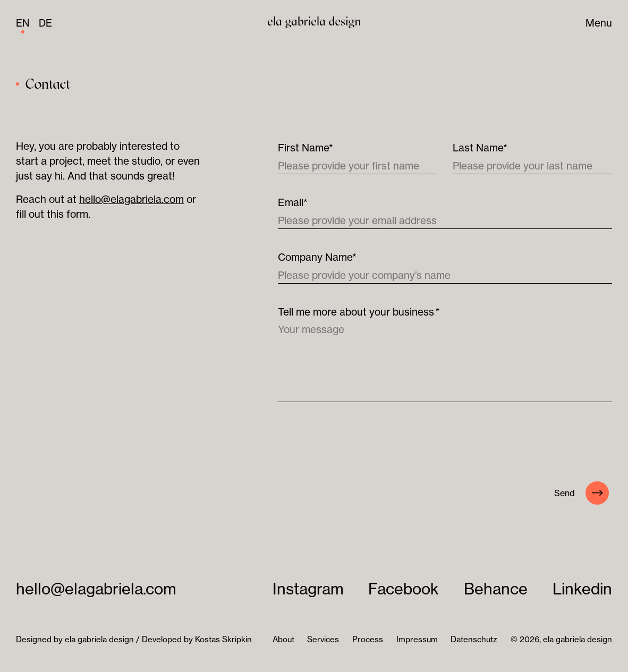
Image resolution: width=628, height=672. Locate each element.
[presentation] (359, 444)
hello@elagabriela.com (131, 199)
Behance (496, 589)
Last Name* (480, 148)
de (45, 23)
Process (368, 639)
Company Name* (317, 257)
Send (582, 493)
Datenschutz (474, 639)
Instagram (308, 589)
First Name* (305, 148)
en (23, 23)
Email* (293, 202)
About (283, 639)
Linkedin (582, 589)
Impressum (417, 639)
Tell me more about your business (358, 312)
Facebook (404, 589)
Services (323, 639)
